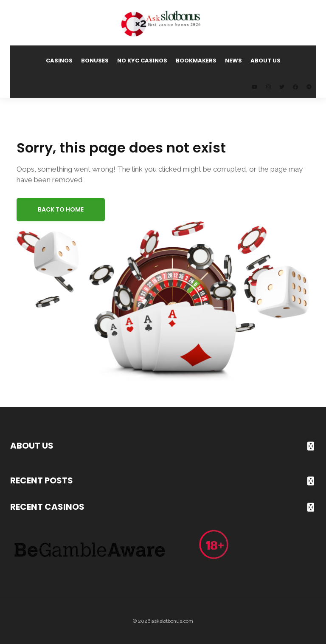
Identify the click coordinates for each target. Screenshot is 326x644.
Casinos (59, 61)
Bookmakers (196, 61)
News (233, 61)
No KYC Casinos (142, 61)
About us (266, 61)
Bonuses (95, 61)
